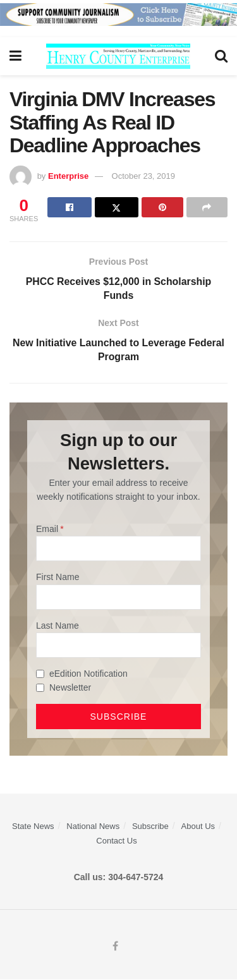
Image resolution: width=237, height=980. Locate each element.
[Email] (118, 549)
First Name (58, 578)
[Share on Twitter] (117, 207)
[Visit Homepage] (118, 56)
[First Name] (118, 598)
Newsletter (70, 689)
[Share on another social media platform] (207, 207)
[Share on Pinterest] (162, 207)
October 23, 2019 (143, 176)
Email (47, 529)
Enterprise (68, 176)
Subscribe (150, 827)
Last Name (58, 626)
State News (33, 827)
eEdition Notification (88, 674)
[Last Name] (118, 646)
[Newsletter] (40, 688)
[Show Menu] (15, 56)
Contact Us (116, 841)
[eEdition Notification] (40, 675)
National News (93, 827)
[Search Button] (221, 56)
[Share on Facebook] (69, 207)
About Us (198, 827)
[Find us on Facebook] (115, 947)
